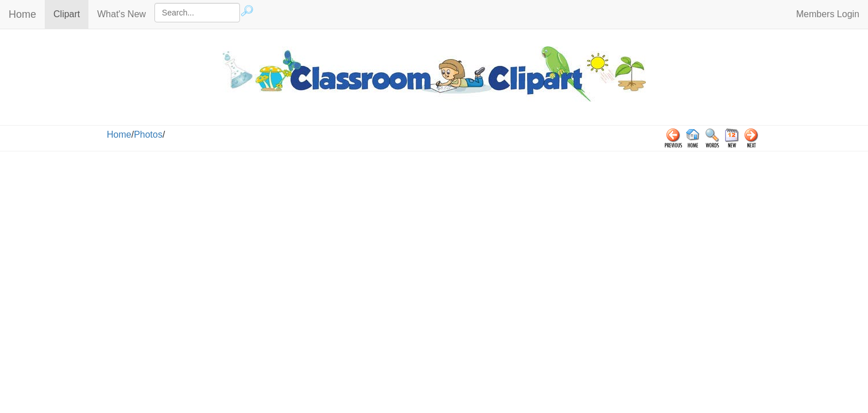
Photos (148, 135)
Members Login (828, 14)
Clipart (71, 13)
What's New (121, 14)
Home (22, 14)
